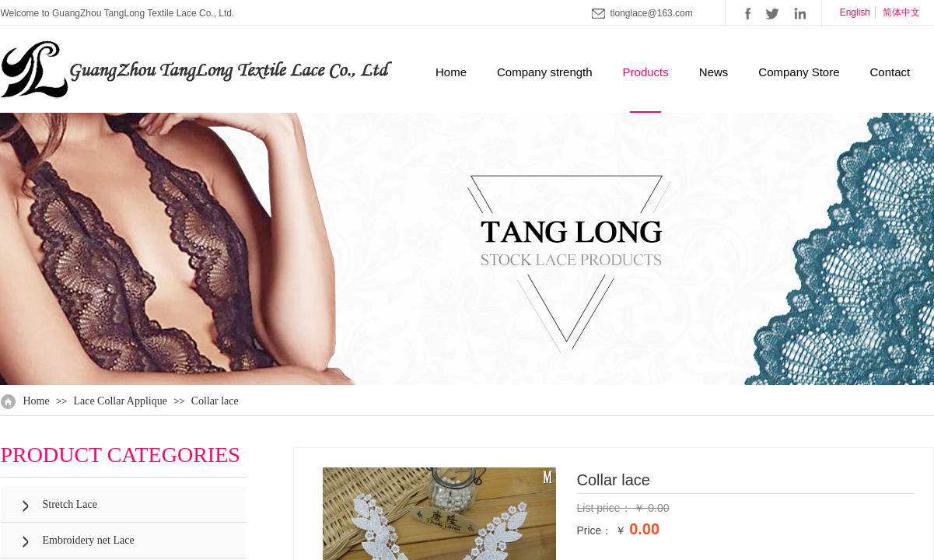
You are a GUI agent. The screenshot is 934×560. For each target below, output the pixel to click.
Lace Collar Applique (120, 401)
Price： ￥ (602, 530)
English (855, 12)
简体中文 (901, 12)
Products (646, 72)
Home (451, 72)
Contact (890, 72)
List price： (606, 508)
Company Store (799, 72)
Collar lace (215, 401)
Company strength (545, 72)
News (714, 72)
